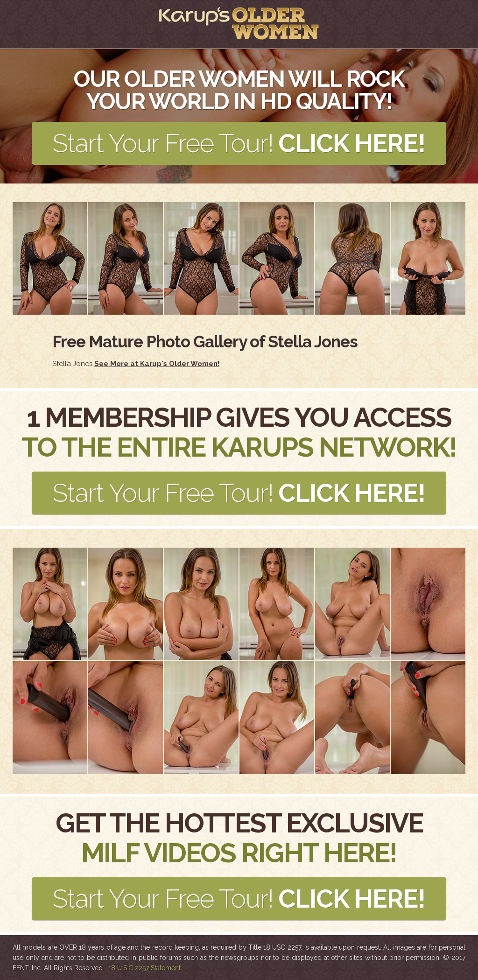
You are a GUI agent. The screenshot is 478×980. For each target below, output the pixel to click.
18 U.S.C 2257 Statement (144, 968)
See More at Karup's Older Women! (157, 364)
